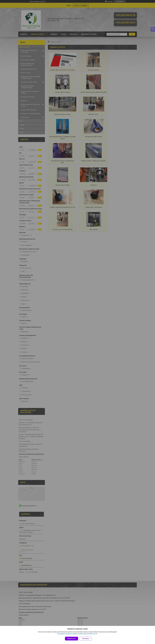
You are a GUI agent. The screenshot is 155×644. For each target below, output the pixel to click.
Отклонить (86, 639)
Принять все (72, 639)
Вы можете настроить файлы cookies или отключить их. (77, 634)
